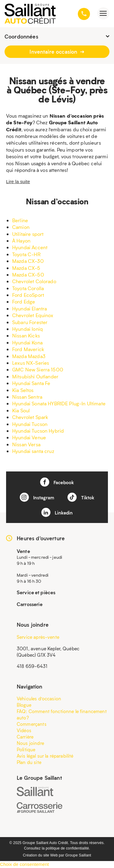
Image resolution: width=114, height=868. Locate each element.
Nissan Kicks (26, 335)
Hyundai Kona (27, 342)
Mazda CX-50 (28, 275)
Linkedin (57, 512)
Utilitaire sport (28, 234)
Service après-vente (38, 637)
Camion (21, 227)
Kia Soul (21, 410)
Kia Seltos (23, 390)
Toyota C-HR (26, 254)
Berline (20, 220)
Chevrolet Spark (30, 417)
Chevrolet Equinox (33, 315)
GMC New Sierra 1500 (38, 369)
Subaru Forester (30, 322)
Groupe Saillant (78, 855)
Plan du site (29, 762)
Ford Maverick (28, 349)
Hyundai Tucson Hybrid (38, 431)
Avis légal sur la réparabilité (45, 756)
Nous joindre (30, 743)
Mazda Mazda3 (29, 356)
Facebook (57, 482)
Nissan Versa (26, 444)
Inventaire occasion (57, 52)
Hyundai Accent (30, 247)
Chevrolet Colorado (34, 281)
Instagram (37, 497)
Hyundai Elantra (29, 308)
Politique (26, 749)
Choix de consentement (24, 864)
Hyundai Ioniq (28, 329)
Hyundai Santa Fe (31, 383)
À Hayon (21, 241)
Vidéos (24, 730)
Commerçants (32, 724)
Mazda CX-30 (28, 261)
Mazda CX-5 (26, 268)
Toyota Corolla (28, 288)
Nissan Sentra (27, 397)
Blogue (24, 705)
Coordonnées (57, 36)
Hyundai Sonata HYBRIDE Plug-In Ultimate (59, 403)
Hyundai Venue (29, 437)
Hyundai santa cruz (33, 451)
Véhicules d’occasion (39, 699)
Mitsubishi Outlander (35, 376)
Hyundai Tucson (30, 424)
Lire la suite (18, 181)
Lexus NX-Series (31, 363)
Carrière (25, 737)
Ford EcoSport (28, 295)
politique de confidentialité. (68, 848)
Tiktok (81, 497)
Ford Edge (24, 302)
